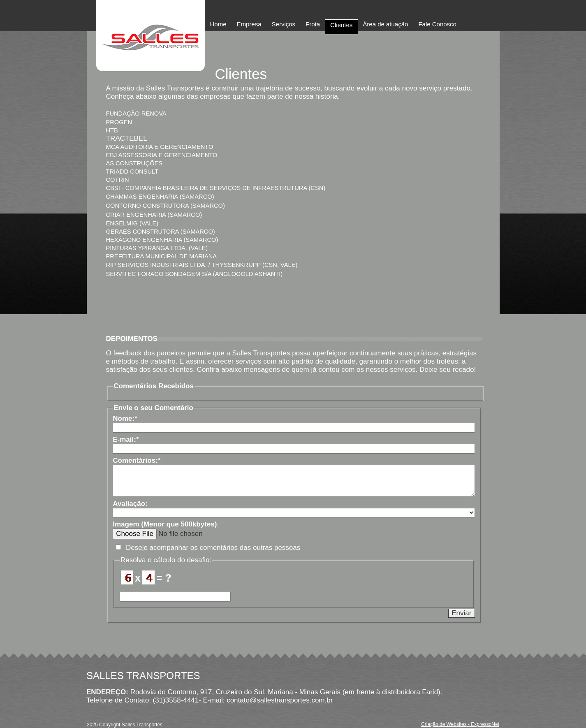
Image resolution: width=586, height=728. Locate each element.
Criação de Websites (444, 724)
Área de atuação (385, 24)
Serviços (284, 24)
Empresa (249, 24)
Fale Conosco (437, 24)
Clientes (341, 25)
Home (218, 24)
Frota (313, 24)
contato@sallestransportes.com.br (280, 700)
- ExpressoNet (483, 724)
